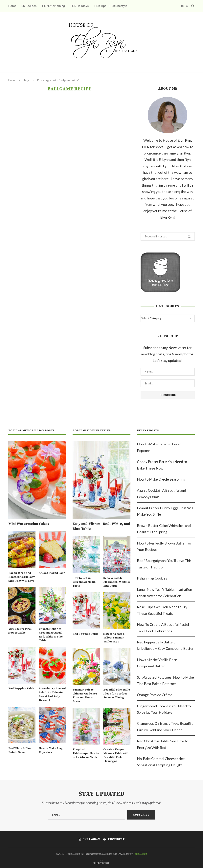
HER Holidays (80, 6)
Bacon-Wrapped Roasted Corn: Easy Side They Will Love (22, 577)
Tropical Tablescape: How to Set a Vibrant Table (86, 753)
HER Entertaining (54, 6)
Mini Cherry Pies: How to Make (20, 631)
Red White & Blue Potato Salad (20, 750)
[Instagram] (183, 6)
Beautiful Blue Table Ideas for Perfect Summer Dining (117, 694)
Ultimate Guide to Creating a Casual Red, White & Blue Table (51, 635)
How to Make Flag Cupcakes (51, 750)
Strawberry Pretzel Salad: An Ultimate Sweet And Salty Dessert (52, 694)
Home (12, 6)
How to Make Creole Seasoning (161, 479)
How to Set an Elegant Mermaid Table (84, 582)
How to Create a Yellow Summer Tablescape (114, 638)
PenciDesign (140, 854)
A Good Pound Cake (52, 573)
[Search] (193, 6)
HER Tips (100, 6)
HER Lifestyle (118, 6)
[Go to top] (101, 862)
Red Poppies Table (21, 689)
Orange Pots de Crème (155, 695)
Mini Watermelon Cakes (29, 524)
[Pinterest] (187, 6)
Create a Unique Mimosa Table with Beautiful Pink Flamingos (116, 755)
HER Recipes (28, 6)
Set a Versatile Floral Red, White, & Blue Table (117, 582)
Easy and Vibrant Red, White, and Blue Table (101, 526)
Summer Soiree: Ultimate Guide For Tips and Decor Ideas (85, 696)
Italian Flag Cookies (152, 578)
